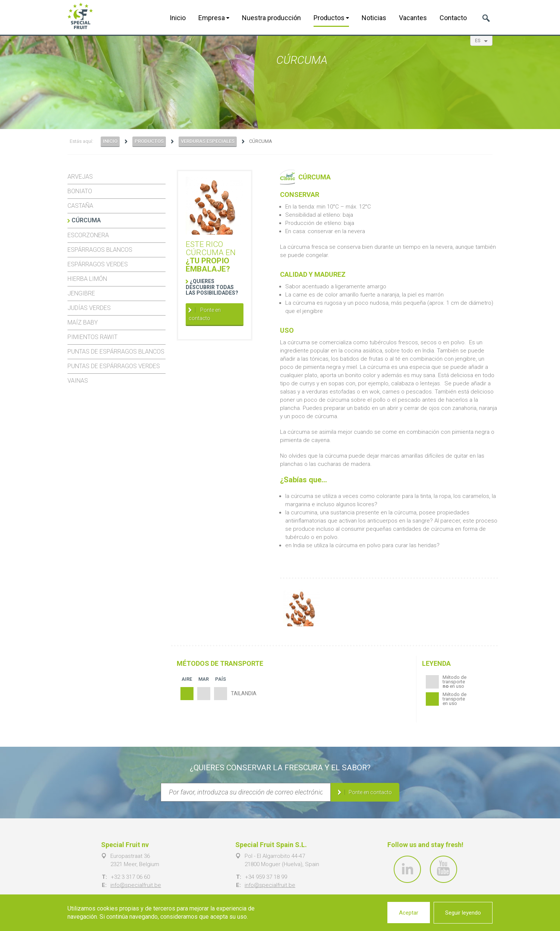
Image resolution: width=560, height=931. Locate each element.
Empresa (214, 18)
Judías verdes (89, 308)
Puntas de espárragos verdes (114, 366)
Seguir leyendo (463, 913)
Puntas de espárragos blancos (116, 352)
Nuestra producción (271, 18)
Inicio (178, 18)
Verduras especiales (208, 141)
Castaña (80, 206)
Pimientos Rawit (92, 337)
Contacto (453, 18)
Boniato (80, 191)
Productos (331, 18)
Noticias (374, 18)
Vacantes (413, 18)
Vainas (78, 381)
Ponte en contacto (205, 314)
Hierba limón (87, 279)
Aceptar (409, 913)
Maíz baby (83, 322)
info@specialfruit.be (136, 885)
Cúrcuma (86, 220)
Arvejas (80, 177)
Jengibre (81, 293)
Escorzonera (88, 235)
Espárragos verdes (98, 264)
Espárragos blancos (100, 250)
